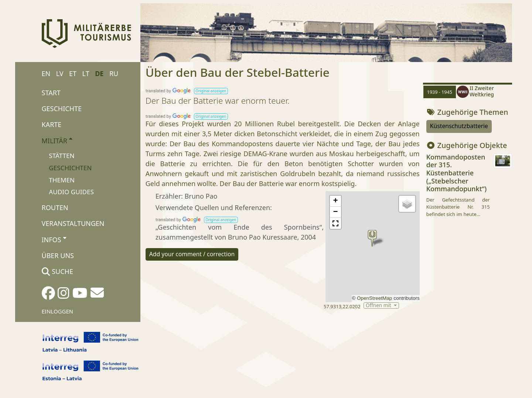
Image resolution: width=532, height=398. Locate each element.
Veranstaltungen (73, 223)
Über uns (58, 255)
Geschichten (70, 168)
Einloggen (58, 311)
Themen (62, 180)
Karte (52, 124)
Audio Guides (71, 192)
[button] (211, 91)
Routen (55, 207)
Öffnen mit (379, 306)
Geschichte (62, 109)
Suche (57, 271)
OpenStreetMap (374, 298)
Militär (57, 140)
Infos (54, 239)
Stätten (62, 156)
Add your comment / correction (192, 254)
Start (51, 93)
